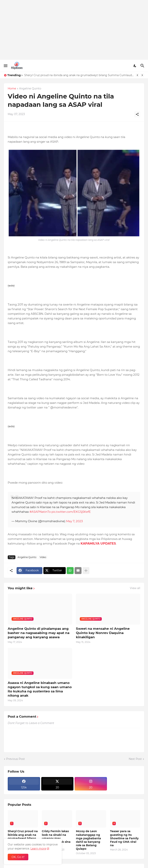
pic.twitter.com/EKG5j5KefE (71, 512)
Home (12, 89)
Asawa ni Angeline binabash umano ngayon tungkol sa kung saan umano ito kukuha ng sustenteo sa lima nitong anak (40, 689)
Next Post (135, 759)
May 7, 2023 (74, 521)
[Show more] (86, 571)
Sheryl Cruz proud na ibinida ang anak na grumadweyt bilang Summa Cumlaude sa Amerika (79, 75)
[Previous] (137, 75)
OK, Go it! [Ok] (18, 857)
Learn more (38, 849)
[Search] (143, 66)
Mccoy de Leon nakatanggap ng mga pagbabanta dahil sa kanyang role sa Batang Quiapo (88, 840)
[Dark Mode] (135, 66)
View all (135, 588)
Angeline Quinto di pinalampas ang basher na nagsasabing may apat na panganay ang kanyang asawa (39, 633)
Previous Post (16, 759)
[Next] (142, 75)
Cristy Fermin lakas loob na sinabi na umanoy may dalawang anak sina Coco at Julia (56, 838)
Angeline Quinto (30, 89)
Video (43, 557)
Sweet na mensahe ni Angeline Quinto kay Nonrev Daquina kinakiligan (103, 633)
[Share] (137, 114)
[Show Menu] (5, 66)
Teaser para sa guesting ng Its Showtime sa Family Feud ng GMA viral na (124, 838)
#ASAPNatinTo (40, 512)
